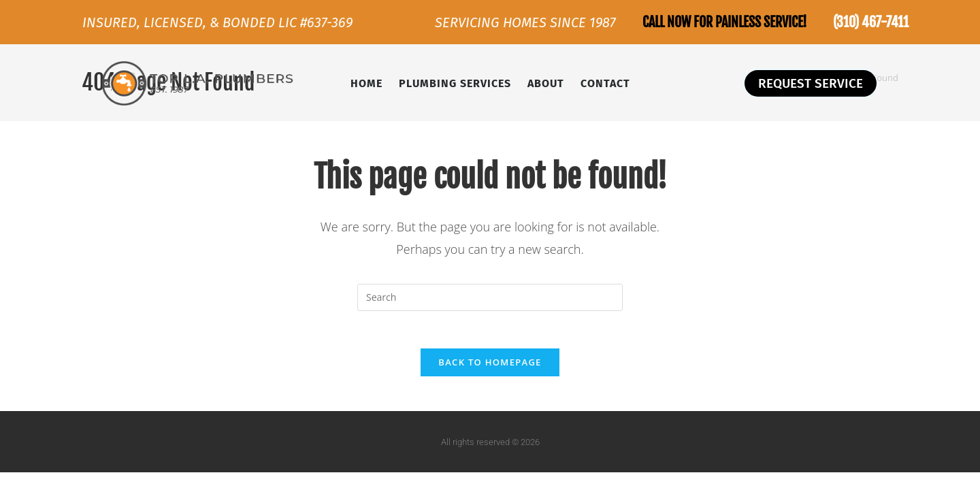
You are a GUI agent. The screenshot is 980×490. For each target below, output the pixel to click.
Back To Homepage (490, 366)
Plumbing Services (455, 83)
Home (366, 83)
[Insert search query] (490, 297)
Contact (605, 83)
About (546, 83)
